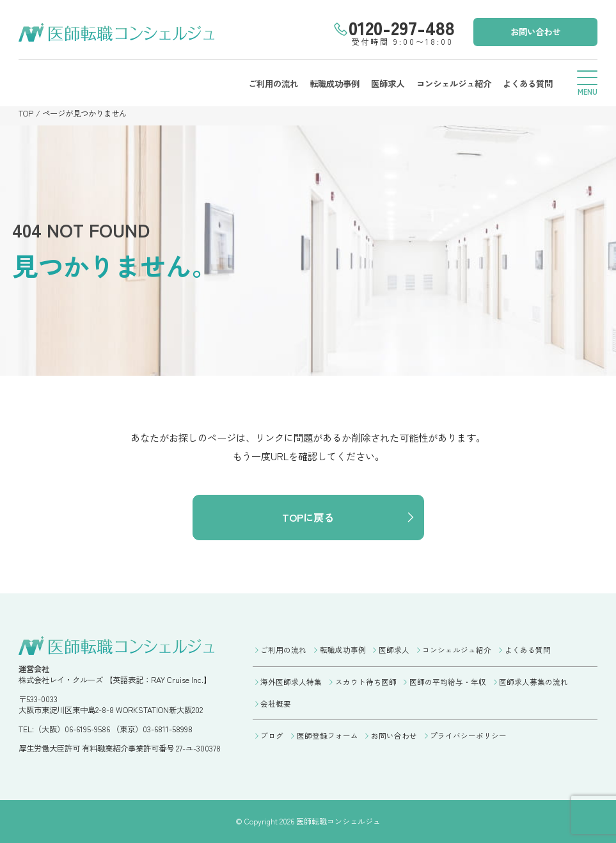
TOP (26, 113)
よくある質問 (528, 83)
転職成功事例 (335, 83)
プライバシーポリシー (468, 735)
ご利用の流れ (273, 83)
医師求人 (388, 83)
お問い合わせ (535, 31)
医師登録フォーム (328, 735)
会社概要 (276, 703)
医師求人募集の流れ (533, 682)
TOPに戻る (308, 517)
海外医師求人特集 (291, 682)
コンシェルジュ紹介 (454, 83)
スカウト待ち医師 (366, 682)
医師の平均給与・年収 (448, 682)
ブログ (272, 735)
